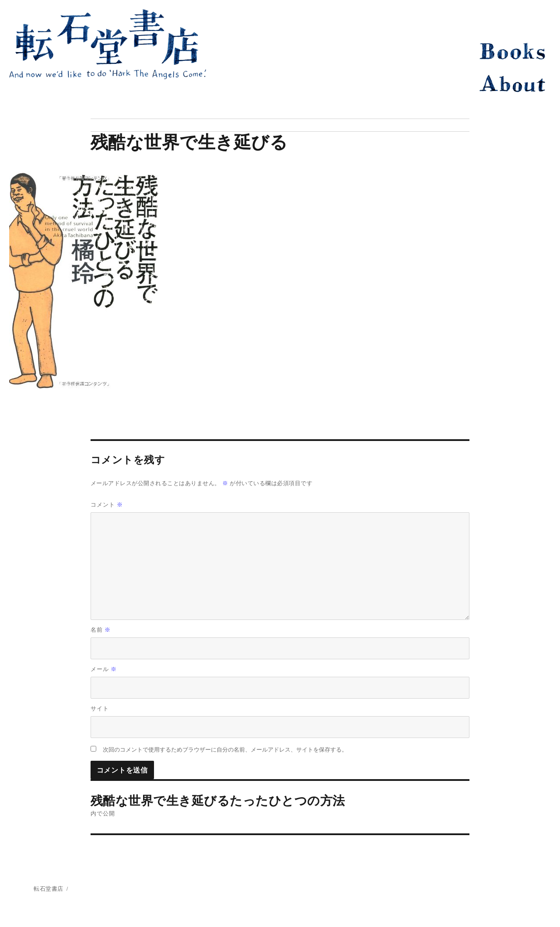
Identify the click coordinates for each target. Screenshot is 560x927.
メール (104, 669)
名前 (101, 630)
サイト (100, 708)
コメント (107, 505)
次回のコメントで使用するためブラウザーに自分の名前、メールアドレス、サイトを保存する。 (225, 750)
